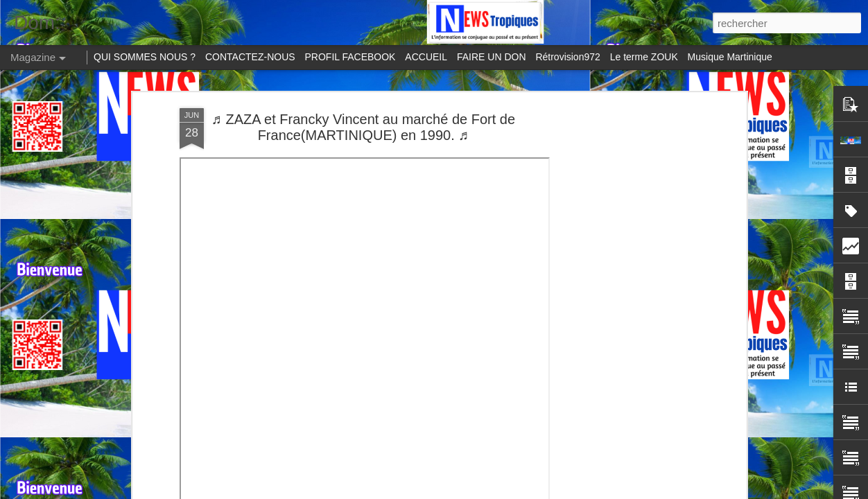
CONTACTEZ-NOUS (250, 57)
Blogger (678, 491)
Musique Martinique (730, 57)
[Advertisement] (623, 229)
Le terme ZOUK (644, 57)
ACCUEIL (426, 57)
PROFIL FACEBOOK (350, 57)
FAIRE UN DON (492, 57)
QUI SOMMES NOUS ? (145, 57)
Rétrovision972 (567, 57)
